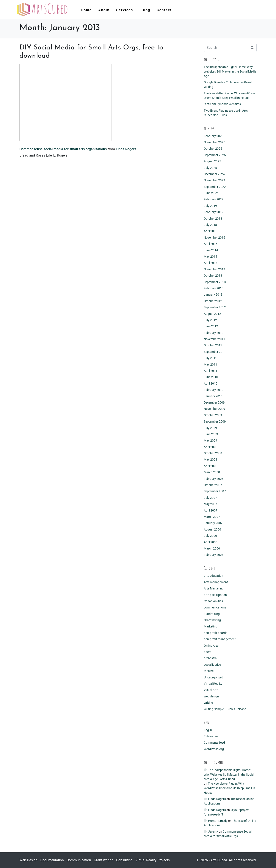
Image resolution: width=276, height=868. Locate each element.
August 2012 (212, 314)
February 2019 (214, 212)
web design (211, 696)
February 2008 (214, 479)
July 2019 (210, 206)
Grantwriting (212, 620)
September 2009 (215, 421)
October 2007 (213, 485)
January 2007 (213, 523)
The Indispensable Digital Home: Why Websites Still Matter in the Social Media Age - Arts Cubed (229, 775)
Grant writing (104, 860)
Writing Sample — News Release (225, 709)
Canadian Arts (213, 601)
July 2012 (210, 320)
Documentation (52, 860)
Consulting (124, 860)
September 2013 (215, 282)
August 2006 (212, 529)
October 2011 (213, 345)
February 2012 (214, 333)
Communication (79, 860)
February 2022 (214, 199)
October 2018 (213, 219)
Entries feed (212, 736)
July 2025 (210, 168)
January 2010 (213, 396)
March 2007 (212, 517)
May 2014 (210, 257)
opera (208, 652)
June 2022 (211, 193)
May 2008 (210, 459)
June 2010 (211, 377)
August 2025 (212, 161)
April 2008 (211, 466)
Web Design (28, 860)
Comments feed (214, 743)
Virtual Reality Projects (153, 860)
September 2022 (215, 187)
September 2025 (215, 155)
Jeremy (213, 832)
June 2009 (211, 434)
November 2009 (214, 409)
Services (125, 10)
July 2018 (210, 225)
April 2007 (211, 510)
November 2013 (214, 269)
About (104, 10)
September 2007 (215, 491)
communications (215, 607)
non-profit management (220, 639)
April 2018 (211, 231)
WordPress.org (214, 749)
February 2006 (214, 555)
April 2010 (211, 383)
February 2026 (214, 136)
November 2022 (214, 180)
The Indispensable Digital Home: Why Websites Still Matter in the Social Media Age (230, 71)
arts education (213, 576)
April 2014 (211, 263)
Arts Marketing (214, 588)
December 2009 (214, 402)
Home (86, 10)
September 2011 (215, 352)
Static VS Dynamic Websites (222, 104)
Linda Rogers (126, 149)
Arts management (216, 582)
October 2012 (213, 301)
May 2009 (210, 440)
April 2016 (211, 244)
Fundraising (212, 614)
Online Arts (211, 646)
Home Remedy (218, 821)
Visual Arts (211, 690)
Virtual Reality (213, 684)
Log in (208, 730)
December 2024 (214, 174)
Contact (164, 10)
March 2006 (212, 548)
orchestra (210, 658)
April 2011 (211, 371)
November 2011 (214, 339)
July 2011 (210, 358)
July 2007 (210, 498)
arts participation (215, 595)
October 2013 (213, 276)
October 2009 (213, 415)
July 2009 (210, 428)
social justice (212, 665)
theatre (209, 671)
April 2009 (211, 447)
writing (208, 703)
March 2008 (212, 472)
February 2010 (214, 390)
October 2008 (213, 453)
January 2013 (213, 295)
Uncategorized (213, 677)
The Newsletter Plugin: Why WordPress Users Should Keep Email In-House (230, 788)
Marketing (211, 626)
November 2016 (214, 238)
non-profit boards (216, 633)
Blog (146, 10)
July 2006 (210, 536)
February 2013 (214, 288)
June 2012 (211, 326)
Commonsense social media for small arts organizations (63, 149)
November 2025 (214, 142)
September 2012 (215, 307)
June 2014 (211, 250)
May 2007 (210, 504)
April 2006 (211, 542)
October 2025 (213, 149)
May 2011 (210, 364)
